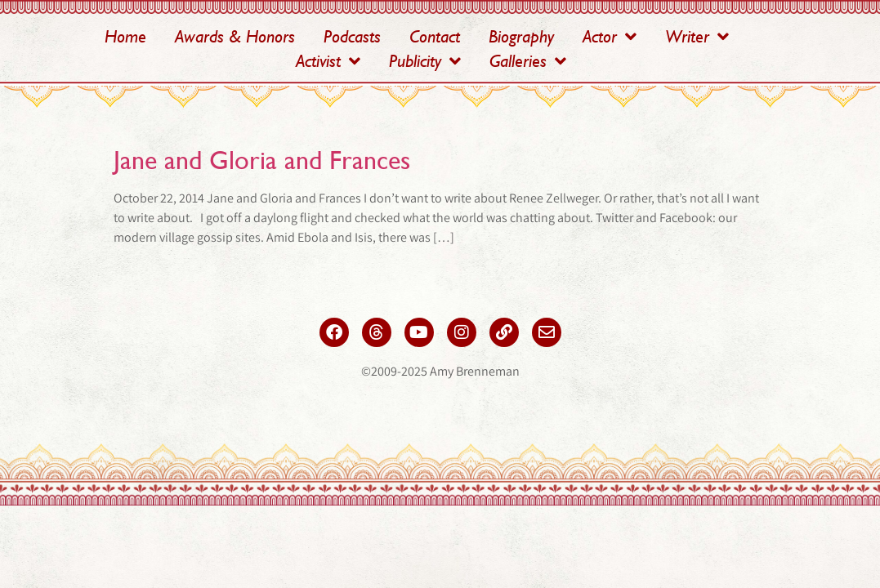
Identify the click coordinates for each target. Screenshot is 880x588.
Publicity (425, 61)
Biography (521, 36)
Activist (328, 61)
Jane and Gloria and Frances (262, 160)
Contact (435, 36)
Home (125, 36)
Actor (610, 37)
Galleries (528, 61)
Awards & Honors (235, 36)
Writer (697, 37)
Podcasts (352, 36)
